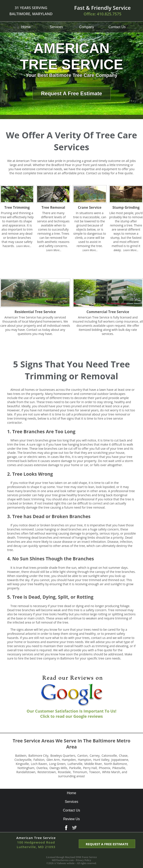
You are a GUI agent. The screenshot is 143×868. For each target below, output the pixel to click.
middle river (93, 764)
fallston (39, 760)
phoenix (104, 768)
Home (26, 27)
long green (57, 764)
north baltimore (115, 764)
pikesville (119, 768)
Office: (102, 14)
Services (56, 27)
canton (82, 756)
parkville (75, 768)
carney (95, 756)
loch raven (39, 764)
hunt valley (101, 760)
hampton (85, 760)
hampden (69, 760)
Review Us (71, 819)
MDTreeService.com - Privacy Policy (71, 860)
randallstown (26, 772)
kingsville (22, 764)
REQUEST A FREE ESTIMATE (107, 844)
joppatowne (120, 760)
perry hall (90, 768)
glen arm (53, 760)
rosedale (64, 772)
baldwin (21, 756)
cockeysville (23, 760)
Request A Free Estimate (71, 93)
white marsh (111, 772)
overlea (42, 768)
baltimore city (38, 756)
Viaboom (61, 863)
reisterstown (47, 772)
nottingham (26, 768)
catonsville (109, 756)
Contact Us (117, 27)
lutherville (75, 764)
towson (95, 772)
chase (123, 756)
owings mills (58, 768)
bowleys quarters (63, 756)
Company (87, 27)
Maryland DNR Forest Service (81, 857)
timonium (80, 772)
